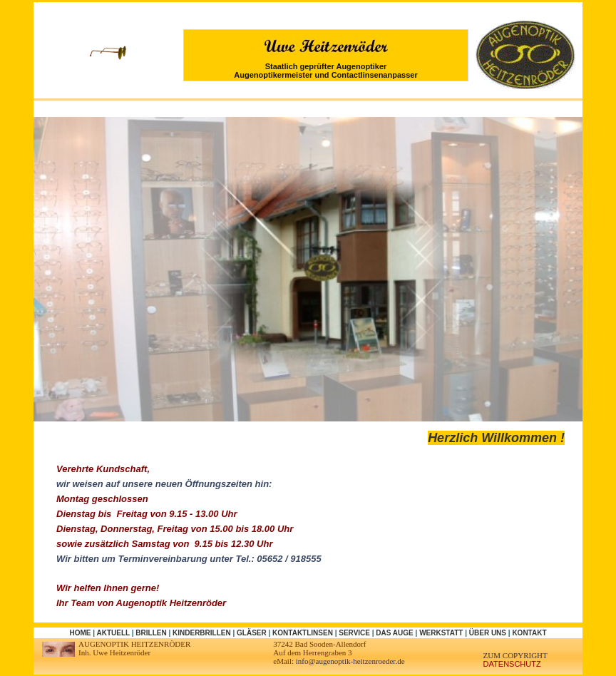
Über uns (488, 633)
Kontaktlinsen (303, 633)
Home (80, 633)
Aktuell (113, 633)
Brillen (151, 633)
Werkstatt (441, 633)
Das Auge (394, 633)
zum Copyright (515, 655)
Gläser (252, 633)
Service (354, 633)
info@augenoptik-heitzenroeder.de (350, 661)
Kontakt (529, 633)
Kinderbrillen (202, 633)
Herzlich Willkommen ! (496, 438)
